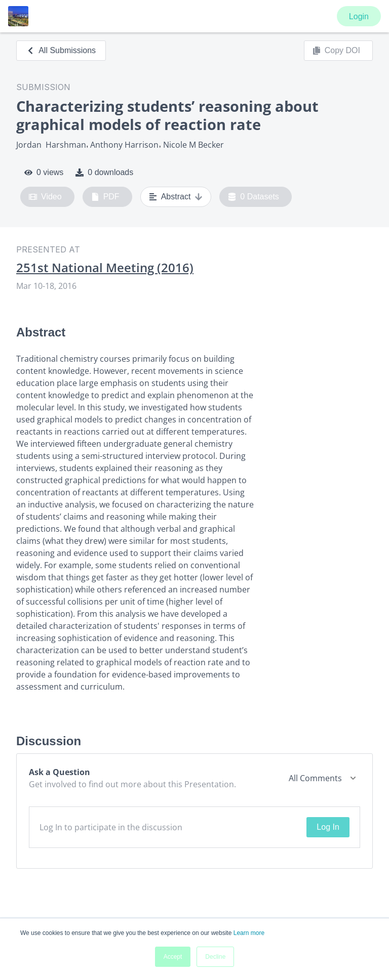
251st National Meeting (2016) (105, 268)
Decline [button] (215, 957)
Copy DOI (336, 51)
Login (359, 16)
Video (45, 197)
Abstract (176, 197)
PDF (105, 197)
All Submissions (61, 50)
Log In (328, 827)
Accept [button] (173, 957)
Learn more (249, 933)
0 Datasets (254, 197)
